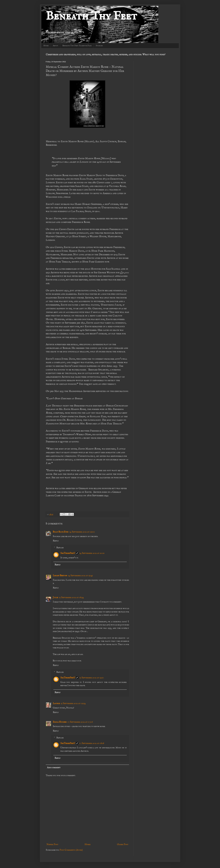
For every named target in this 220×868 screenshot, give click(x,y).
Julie (55, 598)
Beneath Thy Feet (91, 16)
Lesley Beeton (60, 576)
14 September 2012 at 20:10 (92, 553)
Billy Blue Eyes (61, 532)
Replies (60, 548)
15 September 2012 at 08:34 (71, 598)
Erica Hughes (60, 722)
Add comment (54, 768)
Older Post (123, 844)
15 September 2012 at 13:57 (92, 678)
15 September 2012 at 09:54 (73, 703)
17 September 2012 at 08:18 (92, 743)
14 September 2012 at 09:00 (82, 532)
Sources (99, 46)
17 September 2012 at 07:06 (80, 722)
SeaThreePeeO (68, 553)
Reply (56, 541)
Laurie (56, 703)
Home (46, 46)
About (55, 46)
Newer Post (52, 844)
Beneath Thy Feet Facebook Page (77, 46)
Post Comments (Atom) (71, 850)
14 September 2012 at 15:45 (80, 576)
